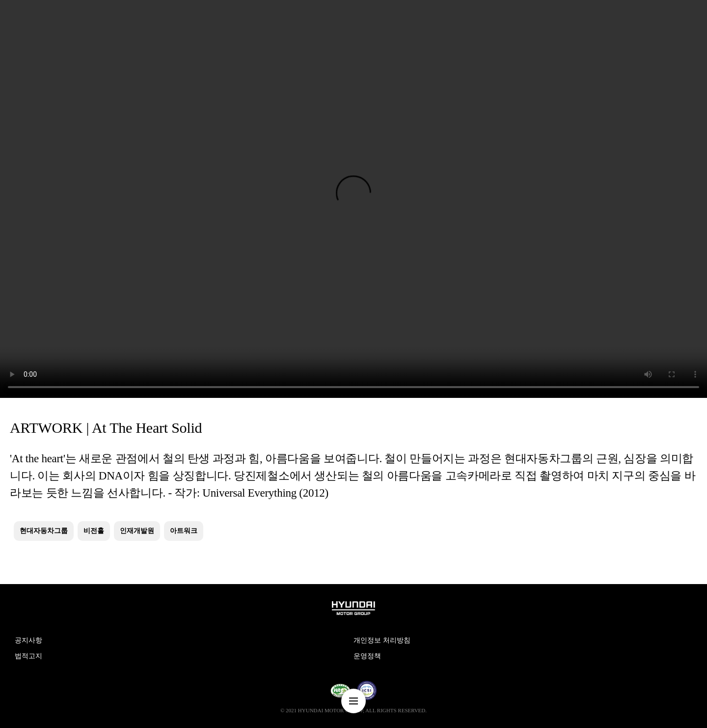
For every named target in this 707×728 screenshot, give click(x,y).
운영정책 (367, 656)
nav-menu (353, 701)
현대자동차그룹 (44, 531)
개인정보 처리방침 (382, 640)
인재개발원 (137, 531)
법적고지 (28, 656)
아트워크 (184, 531)
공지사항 (28, 640)
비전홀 (94, 531)
